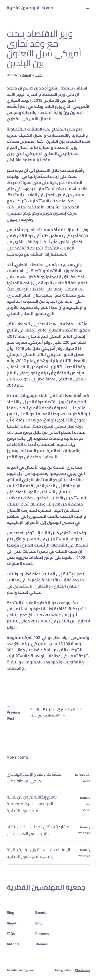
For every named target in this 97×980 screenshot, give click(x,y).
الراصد (38, 75)
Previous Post (14, 715)
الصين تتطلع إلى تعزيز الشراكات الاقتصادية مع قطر (56, 712)
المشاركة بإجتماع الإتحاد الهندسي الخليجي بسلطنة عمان (35, 778)
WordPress (83, 970)
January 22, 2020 (84, 830)
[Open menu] (88, 8)
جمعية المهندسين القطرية (30, 8)
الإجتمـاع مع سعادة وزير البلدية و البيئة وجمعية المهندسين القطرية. (38, 853)
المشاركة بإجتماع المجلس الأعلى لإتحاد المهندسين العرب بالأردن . (39, 830)
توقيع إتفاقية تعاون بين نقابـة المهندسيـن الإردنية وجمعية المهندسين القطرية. (32, 804)
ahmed (26, 75)
